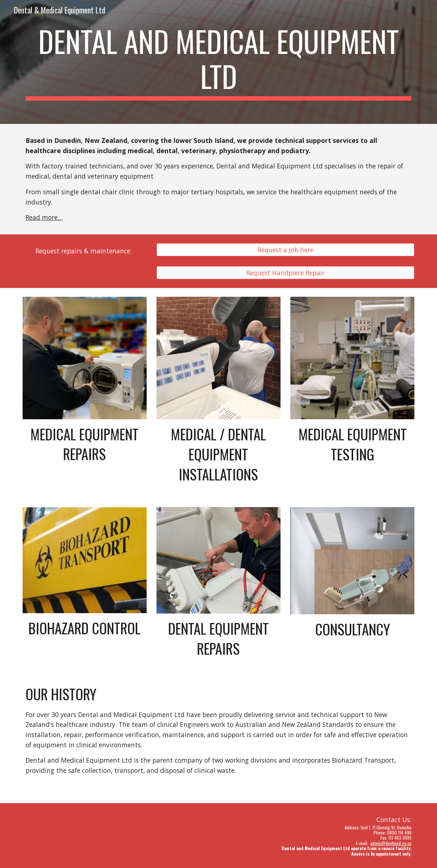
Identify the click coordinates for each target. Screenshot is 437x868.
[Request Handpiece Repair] (285, 273)
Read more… (44, 217)
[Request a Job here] (285, 250)
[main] (218, 62)
